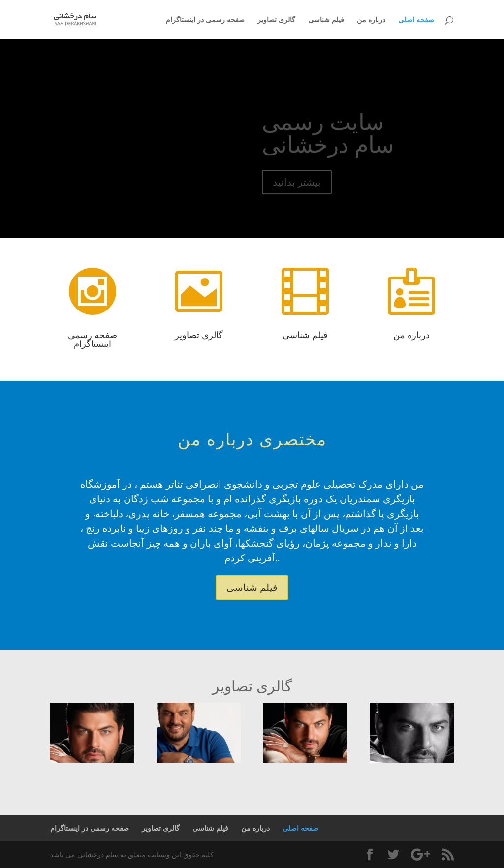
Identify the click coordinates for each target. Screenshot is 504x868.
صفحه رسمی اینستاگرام (93, 339)
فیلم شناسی (326, 20)
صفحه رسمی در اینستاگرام (205, 20)
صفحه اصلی (416, 20)
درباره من (371, 20)
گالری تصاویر (276, 20)
